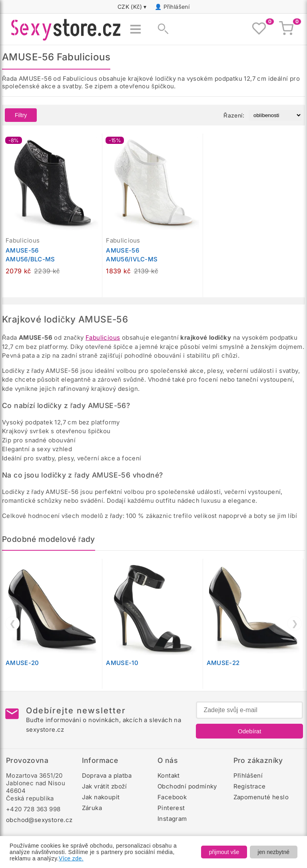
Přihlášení (177, 7)
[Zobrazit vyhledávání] (161, 29)
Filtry (21, 115)
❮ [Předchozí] (13, 623)
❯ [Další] (295, 623)
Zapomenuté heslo (261, 797)
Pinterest (171, 808)
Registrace (250, 786)
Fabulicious (103, 337)
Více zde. (71, 858)
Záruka (92, 808)
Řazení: (234, 115)
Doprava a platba (107, 775)
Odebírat (249, 731)
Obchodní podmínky (187, 786)
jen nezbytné (274, 852)
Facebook (172, 797)
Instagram (172, 819)
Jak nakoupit (101, 797)
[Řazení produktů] (275, 115)
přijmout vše (224, 852)
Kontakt (169, 775)
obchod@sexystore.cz (39, 820)
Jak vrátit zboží (105, 786)
